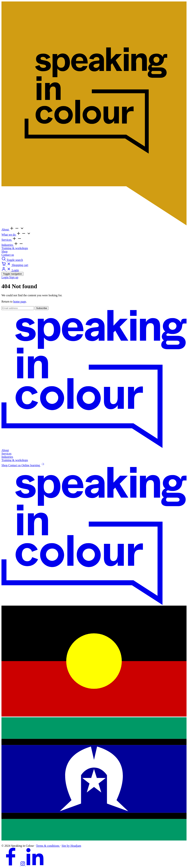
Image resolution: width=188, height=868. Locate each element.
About (6, 229)
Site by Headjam (71, 846)
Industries (8, 245)
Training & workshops (15, 248)
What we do (9, 235)
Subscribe (42, 308)
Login (5, 277)
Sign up (14, 277)
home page (20, 302)
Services (7, 240)
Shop (4, 251)
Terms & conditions (48, 846)
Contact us (8, 255)
